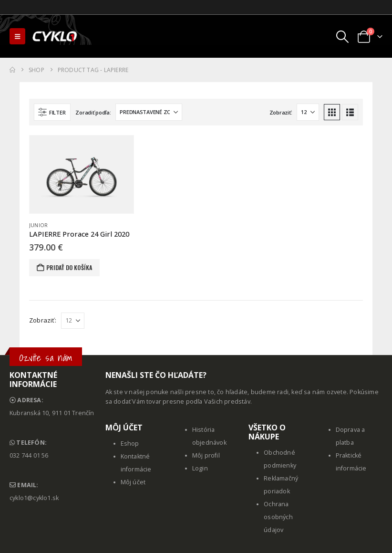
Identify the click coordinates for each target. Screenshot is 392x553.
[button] (17, 36)
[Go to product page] (82, 174)
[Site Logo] (55, 36)
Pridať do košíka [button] (69, 267)
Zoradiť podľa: (93, 112)
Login (200, 468)
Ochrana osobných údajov (278, 517)
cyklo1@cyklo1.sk (34, 498)
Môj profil (206, 455)
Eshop (130, 443)
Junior (38, 225)
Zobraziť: (281, 112)
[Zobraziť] (308, 112)
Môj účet (133, 482)
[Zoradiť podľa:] (149, 112)
